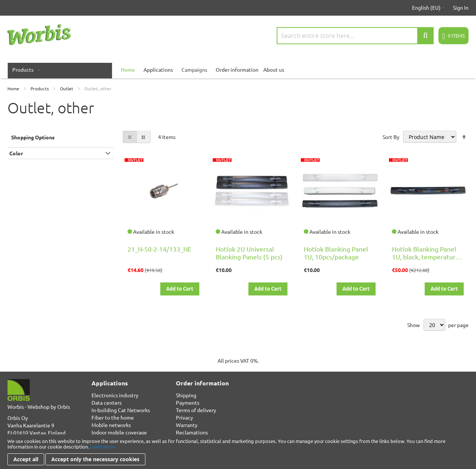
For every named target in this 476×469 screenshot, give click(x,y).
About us (274, 69)
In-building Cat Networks (121, 410)
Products (40, 88)
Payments (188, 402)
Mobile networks (111, 425)
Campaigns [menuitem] (194, 69)
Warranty (187, 425)
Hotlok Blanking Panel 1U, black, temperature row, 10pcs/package (426, 257)
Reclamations (192, 432)
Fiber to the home (113, 417)
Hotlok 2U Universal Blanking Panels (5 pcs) (249, 253)
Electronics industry (115, 395)
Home (14, 88)
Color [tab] (16, 153)
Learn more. (103, 447)
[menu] (238, 69)
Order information (237, 69)
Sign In (461, 7)
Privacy (184, 417)
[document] (238, 452)
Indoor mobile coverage (119, 432)
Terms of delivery (196, 410)
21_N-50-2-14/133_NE (160, 249)
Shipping (186, 395)
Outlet (67, 88)
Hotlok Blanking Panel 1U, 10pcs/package (336, 253)
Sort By (391, 137)
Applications (158, 69)
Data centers (107, 402)
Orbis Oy (18, 418)
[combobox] (355, 36)
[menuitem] (24, 69)
